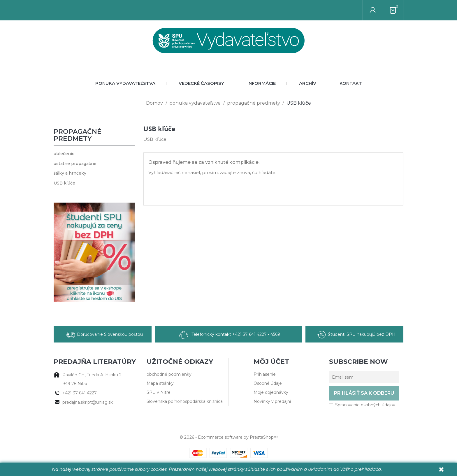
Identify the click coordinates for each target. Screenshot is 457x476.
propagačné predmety (78, 135)
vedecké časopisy (201, 83)
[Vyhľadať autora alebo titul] (363, 10)
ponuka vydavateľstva (125, 83)
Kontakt (351, 83)
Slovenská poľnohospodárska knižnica (185, 401)
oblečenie (64, 154)
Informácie (262, 83)
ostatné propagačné (75, 164)
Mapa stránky (160, 383)
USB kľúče (64, 183)
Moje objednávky (271, 392)
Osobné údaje (268, 383)
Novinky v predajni (272, 401)
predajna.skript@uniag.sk (88, 402)
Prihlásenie (265, 374)
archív (308, 83)
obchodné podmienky (169, 374)
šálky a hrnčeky (70, 173)
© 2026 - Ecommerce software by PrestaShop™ (229, 437)
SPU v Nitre (159, 392)
